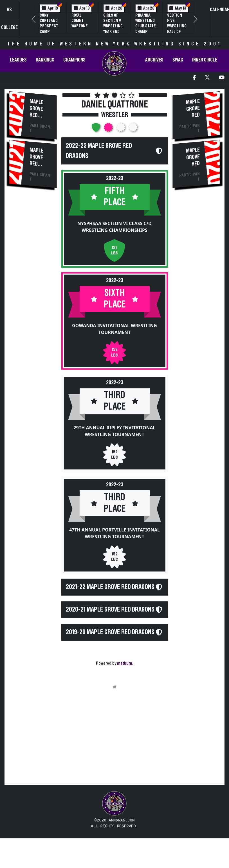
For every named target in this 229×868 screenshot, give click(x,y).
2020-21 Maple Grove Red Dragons (110, 611)
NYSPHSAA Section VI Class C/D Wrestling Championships (115, 227)
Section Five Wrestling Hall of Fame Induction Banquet (177, 31)
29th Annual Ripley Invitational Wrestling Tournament (115, 431)
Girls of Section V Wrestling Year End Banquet (113, 26)
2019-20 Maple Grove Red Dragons (110, 635)
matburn (125, 663)
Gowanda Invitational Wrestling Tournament (115, 329)
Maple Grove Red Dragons (39, 112)
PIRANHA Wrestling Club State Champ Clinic (146, 26)
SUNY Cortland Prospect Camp (49, 23)
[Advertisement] (33, 289)
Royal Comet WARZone (80, 21)
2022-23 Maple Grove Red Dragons (99, 151)
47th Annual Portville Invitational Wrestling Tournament (115, 533)
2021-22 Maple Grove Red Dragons (110, 587)
